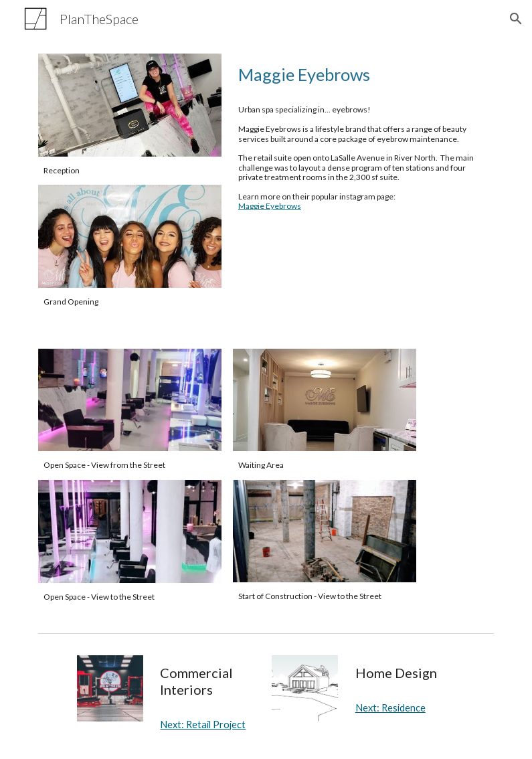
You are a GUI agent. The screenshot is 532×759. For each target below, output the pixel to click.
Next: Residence (390, 708)
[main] (130, 171)
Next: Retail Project (203, 725)
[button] (516, 19)
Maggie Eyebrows (270, 206)
